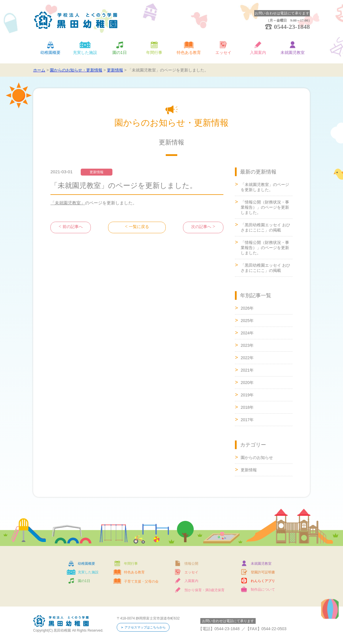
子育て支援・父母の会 (141, 581)
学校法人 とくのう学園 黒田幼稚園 (76, 20)
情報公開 (191, 564)
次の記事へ (201, 227)
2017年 (247, 420)
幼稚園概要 (50, 52)
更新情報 (249, 470)
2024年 (247, 333)
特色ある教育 (189, 52)
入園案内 (258, 52)
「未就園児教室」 (68, 203)
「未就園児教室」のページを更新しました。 (265, 187)
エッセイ (223, 52)
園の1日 (120, 52)
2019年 (247, 395)
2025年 (247, 321)
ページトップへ (314, 368)
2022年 (247, 358)
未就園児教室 (293, 52)
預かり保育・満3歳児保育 (205, 590)
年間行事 (154, 52)
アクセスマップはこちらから (147, 628)
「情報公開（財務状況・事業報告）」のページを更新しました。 (265, 207)
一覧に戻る (139, 227)
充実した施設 (85, 52)
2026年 (247, 308)
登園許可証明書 (263, 572)
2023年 (247, 345)
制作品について (263, 590)
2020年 (247, 383)
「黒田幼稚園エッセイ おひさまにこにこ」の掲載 (265, 227)
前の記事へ (72, 227)
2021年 (247, 370)
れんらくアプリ (263, 581)
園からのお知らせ (257, 457)
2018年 (247, 407)
